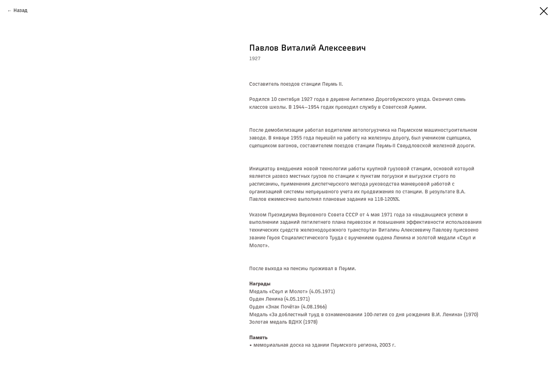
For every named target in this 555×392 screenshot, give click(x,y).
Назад (21, 11)
